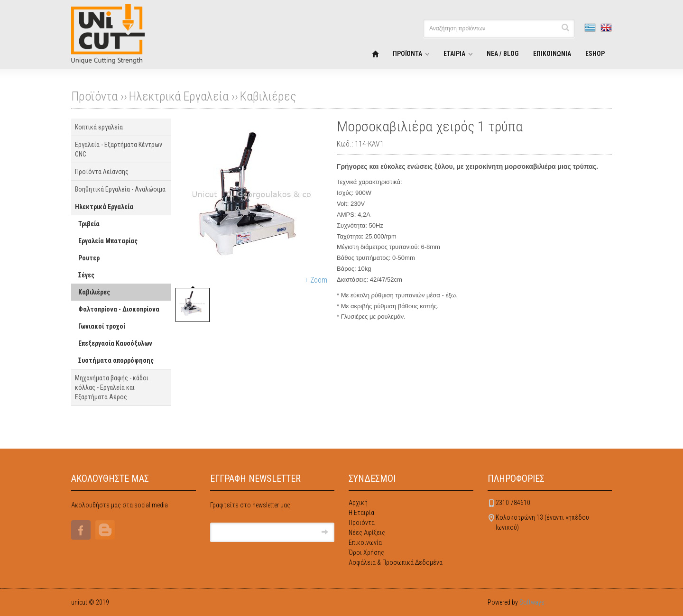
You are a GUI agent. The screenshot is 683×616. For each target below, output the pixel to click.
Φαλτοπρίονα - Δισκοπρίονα (119, 309)
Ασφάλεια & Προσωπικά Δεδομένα (396, 562)
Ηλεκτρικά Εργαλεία (179, 96)
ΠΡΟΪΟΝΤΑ (407, 54)
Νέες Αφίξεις (367, 533)
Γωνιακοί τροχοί (102, 326)
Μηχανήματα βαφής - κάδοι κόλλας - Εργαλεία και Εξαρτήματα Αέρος (112, 387)
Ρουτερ (89, 258)
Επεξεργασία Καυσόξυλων (115, 343)
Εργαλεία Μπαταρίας (108, 241)
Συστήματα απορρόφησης (116, 360)
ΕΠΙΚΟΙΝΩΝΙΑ (552, 54)
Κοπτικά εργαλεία (99, 127)
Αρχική (358, 503)
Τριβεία (89, 224)
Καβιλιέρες (268, 96)
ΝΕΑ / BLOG (503, 54)
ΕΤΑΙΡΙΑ (454, 54)
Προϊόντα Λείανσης (102, 172)
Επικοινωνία (365, 542)
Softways (532, 602)
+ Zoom (316, 280)
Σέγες (86, 275)
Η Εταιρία (361, 513)
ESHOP (595, 54)
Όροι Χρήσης (366, 552)
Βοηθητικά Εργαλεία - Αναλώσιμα (120, 189)
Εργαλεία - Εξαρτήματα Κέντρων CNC (119, 149)
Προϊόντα (362, 523)
